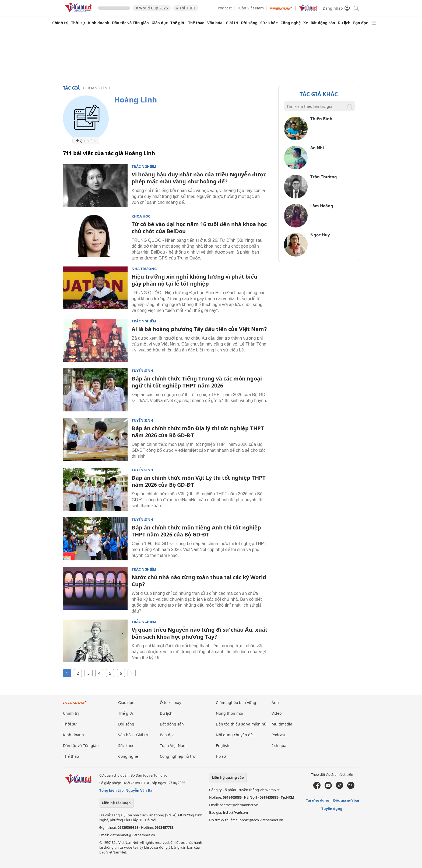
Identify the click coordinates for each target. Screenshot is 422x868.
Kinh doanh (99, 23)
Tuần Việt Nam (250, 8)
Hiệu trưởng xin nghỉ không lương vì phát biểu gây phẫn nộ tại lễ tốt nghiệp (194, 280)
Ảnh (275, 702)
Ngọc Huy (320, 235)
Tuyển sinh (142, 371)
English (223, 746)
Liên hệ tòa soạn (116, 803)
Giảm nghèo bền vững (236, 702)
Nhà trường (144, 269)
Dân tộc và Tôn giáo (130, 23)
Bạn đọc (361, 23)
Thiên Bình (321, 119)
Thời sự (78, 23)
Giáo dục (160, 23)
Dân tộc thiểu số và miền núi (242, 724)
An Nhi (317, 148)
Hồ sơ (221, 756)
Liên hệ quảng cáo (228, 777)
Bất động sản (323, 23)
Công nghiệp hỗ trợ (178, 756)
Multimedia (282, 724)
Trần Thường (324, 177)
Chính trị (60, 23)
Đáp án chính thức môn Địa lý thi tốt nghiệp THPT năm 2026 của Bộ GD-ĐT (198, 432)
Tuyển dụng (332, 809)
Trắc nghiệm (144, 167)
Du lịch (344, 23)
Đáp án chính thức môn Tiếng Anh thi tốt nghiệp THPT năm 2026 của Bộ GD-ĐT (196, 531)
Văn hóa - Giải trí (223, 23)
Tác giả (71, 88)
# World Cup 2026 (152, 8)
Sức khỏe (269, 23)
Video (277, 713)
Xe (306, 23)
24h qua (279, 746)
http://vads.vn (235, 812)
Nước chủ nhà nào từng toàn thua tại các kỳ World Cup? (199, 581)
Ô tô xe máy (170, 702)
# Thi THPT (186, 8)
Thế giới (178, 23)
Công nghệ (291, 23)
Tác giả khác (319, 94)
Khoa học (141, 216)
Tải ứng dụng (318, 800)
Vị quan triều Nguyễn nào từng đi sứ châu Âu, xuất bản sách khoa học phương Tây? (200, 633)
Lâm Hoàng (322, 206)
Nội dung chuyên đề (234, 735)
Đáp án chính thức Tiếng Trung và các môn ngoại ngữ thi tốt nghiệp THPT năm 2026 (197, 382)
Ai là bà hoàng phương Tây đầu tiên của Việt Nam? (199, 329)
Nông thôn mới (230, 713)
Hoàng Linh (98, 88)
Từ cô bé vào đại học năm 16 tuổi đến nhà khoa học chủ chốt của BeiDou (199, 228)
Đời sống (249, 23)
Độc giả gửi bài (346, 800)
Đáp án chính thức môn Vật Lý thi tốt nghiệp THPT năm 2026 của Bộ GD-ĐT (199, 481)
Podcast (225, 8)
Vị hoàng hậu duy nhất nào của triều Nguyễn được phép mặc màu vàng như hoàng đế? (199, 178)
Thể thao (196, 23)
